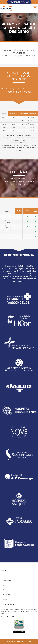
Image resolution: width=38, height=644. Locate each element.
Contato (5, 599)
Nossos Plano (7, 581)
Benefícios (6, 585)
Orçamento (6, 595)
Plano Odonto (7, 590)
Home (4, 576)
